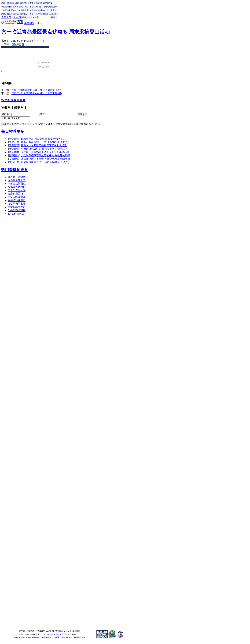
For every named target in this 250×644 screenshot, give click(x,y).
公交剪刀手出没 (17, 205)
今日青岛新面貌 (17, 185)
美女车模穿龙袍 (17, 208)
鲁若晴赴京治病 (17, 178)
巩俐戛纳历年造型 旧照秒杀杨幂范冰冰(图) (45, 163)
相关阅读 (7, 100)
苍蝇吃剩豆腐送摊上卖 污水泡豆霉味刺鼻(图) (37, 90)
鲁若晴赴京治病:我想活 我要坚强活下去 (43, 140)
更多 (20, 132)
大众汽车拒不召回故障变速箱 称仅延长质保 (45, 156)
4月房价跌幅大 (16, 215)
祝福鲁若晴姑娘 (17, 188)
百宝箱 (17, 17)
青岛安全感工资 (17, 181)
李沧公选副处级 (17, 191)
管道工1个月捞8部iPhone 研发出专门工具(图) (37, 93)
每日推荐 (9, 132)
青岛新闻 (19, 100)
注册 (87, 114)
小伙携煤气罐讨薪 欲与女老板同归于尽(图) (45, 150)
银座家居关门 (15, 195)
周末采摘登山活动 (89, 32)
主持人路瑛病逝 (17, 198)
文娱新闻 (14, 160)
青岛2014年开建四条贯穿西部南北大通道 (44, 146)
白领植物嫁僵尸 (17, 201)
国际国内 (14, 153)
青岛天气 (6, 17)
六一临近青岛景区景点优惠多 (34, 32)
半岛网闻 (29, 23)
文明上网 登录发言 (17, 120)
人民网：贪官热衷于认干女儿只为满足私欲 (45, 153)
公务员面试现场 (17, 211)
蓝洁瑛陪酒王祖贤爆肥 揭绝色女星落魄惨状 (45, 160)
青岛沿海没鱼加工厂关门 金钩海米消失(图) (45, 143)
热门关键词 (11, 171)
